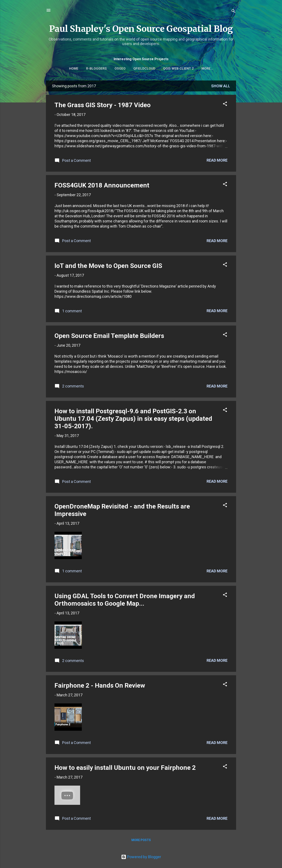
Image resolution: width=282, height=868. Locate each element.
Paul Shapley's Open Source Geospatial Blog (141, 29)
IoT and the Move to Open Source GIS (108, 267)
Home (83, 69)
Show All (221, 87)
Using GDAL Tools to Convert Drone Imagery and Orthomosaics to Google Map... (125, 601)
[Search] (234, 12)
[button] (225, 105)
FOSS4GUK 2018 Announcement (102, 186)
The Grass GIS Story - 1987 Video (103, 106)
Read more (217, 161)
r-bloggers (106, 69)
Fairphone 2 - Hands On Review (100, 686)
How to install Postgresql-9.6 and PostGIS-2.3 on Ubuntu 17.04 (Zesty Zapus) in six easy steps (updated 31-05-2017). (133, 419)
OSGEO (130, 69)
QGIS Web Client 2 (188, 69)
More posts (141, 841)
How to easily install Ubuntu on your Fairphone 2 (125, 768)
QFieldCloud (154, 69)
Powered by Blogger (141, 857)
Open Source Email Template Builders (109, 337)
